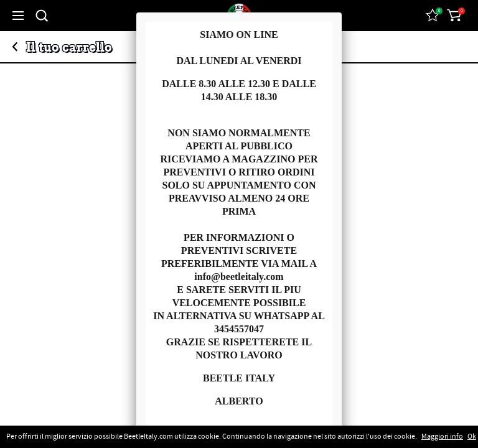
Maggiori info (442, 437)
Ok (472, 437)
